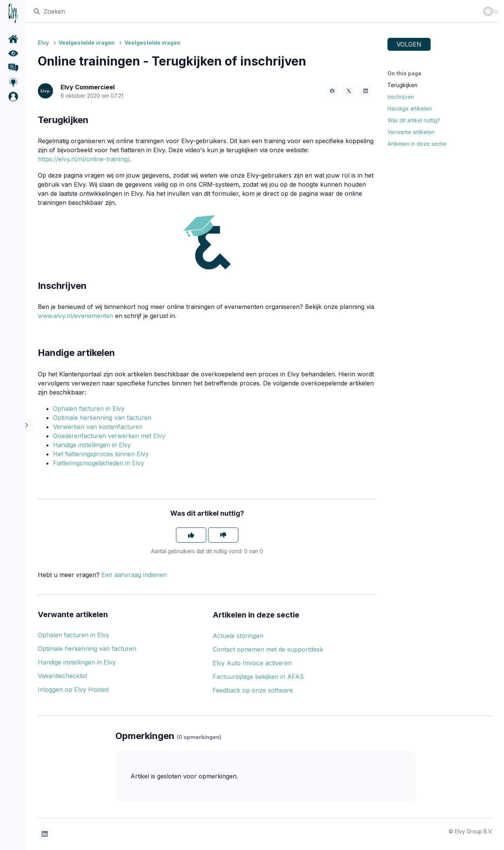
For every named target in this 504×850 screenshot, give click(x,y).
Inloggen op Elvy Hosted (73, 689)
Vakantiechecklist (62, 676)
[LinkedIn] (366, 91)
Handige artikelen (410, 108)
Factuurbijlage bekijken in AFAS (258, 677)
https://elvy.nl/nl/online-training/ (84, 159)
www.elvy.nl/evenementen (75, 316)
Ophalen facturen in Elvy (89, 409)
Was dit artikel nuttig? (414, 120)
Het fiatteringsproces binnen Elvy (101, 454)
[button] (13, 97)
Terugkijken (402, 85)
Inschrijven (401, 97)
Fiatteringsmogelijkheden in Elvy (99, 463)
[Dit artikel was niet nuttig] (223, 535)
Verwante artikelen (411, 132)
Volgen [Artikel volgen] (409, 44)
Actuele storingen (238, 636)
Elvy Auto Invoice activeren (252, 663)
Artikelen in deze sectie (417, 144)
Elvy (43, 43)
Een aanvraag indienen (134, 575)
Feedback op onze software (253, 690)
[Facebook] (332, 91)
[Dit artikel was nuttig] (191, 535)
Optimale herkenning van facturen (102, 418)
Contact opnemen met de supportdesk (268, 649)
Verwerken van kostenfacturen (98, 427)
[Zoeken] (255, 11)
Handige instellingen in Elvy (92, 445)
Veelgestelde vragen (87, 43)
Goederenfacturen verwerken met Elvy (109, 436)
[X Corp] (349, 91)
